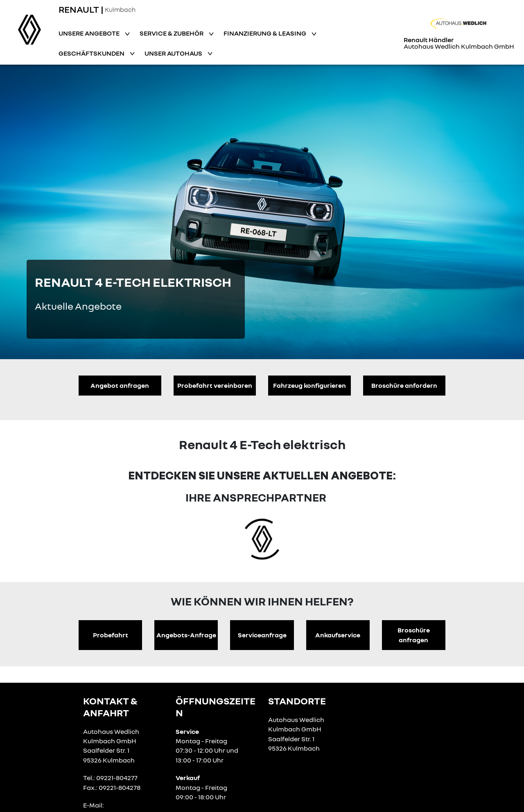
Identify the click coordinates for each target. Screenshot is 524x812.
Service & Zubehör (172, 33)
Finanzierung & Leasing (265, 33)
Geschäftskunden (92, 53)
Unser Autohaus (174, 53)
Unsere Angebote (90, 33)
